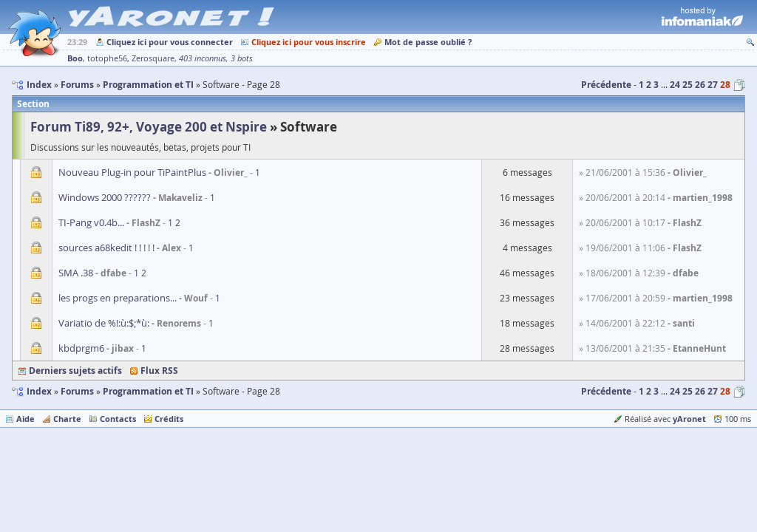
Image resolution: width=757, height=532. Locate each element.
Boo (75, 58)
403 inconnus (203, 58)
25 (688, 85)
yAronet (689, 419)
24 (675, 85)
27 (713, 85)
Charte (67, 419)
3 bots (242, 58)
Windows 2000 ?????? (105, 197)
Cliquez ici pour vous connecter (170, 42)
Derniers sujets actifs (75, 371)
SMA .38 (76, 273)
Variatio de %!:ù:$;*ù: (104, 323)
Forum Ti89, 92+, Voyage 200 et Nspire (149, 127)
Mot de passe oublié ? (428, 42)
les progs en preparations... (118, 298)
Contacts (118, 419)
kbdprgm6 (81, 348)
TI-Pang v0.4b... (91, 222)
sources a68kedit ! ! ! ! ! (106, 248)
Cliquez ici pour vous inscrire (309, 42)
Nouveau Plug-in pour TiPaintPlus (132, 172)
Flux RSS (159, 371)
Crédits (169, 419)
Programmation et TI (148, 391)
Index (39, 391)
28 (725, 85)
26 (700, 85)
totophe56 (107, 58)
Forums (77, 391)
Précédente (606, 85)
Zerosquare (153, 58)
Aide (26, 419)
